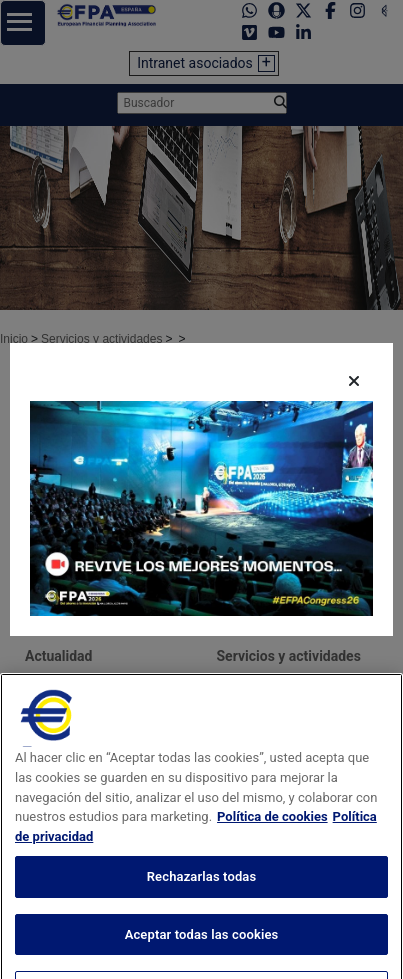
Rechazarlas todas (202, 899)
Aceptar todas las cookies (202, 956)
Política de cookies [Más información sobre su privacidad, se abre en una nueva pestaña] (272, 839)
